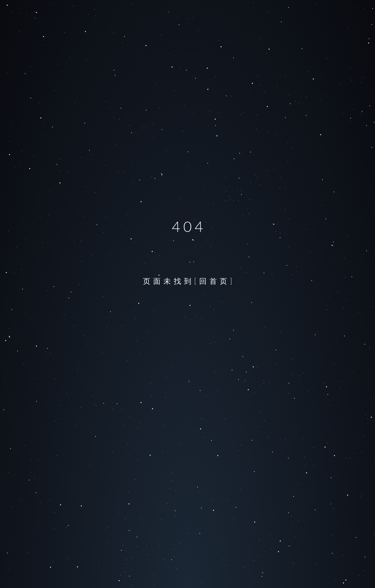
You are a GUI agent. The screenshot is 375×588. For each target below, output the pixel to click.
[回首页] (215, 281)
